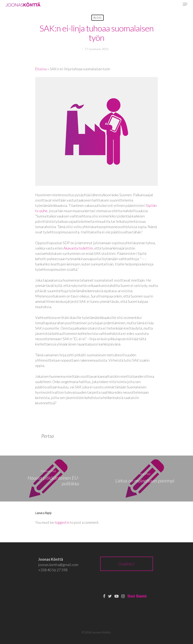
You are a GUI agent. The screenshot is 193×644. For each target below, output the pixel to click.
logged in (62, 522)
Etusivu (41, 69)
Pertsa (48, 436)
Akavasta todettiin (78, 248)
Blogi (98, 18)
